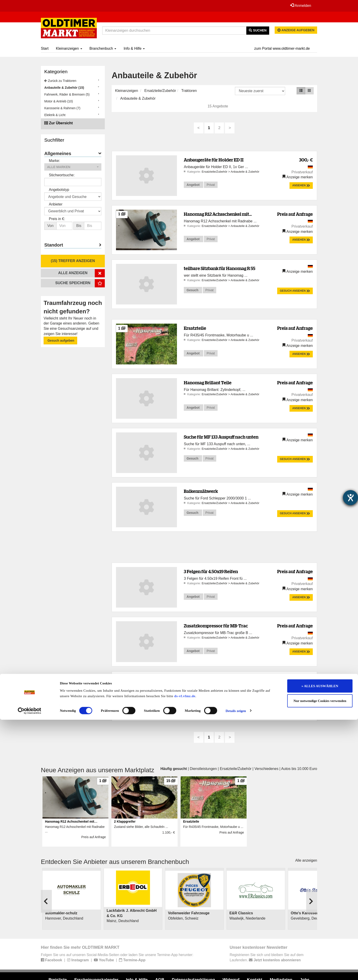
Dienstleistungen (203, 769)
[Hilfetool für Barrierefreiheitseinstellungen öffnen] (350, 498)
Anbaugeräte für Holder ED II (214, 160)
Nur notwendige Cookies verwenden (320, 961)
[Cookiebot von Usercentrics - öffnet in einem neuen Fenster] (30, 971)
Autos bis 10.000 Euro (299, 769)
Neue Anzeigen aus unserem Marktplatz (98, 770)
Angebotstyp (59, 190)
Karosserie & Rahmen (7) (62, 108)
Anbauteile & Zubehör (138, 98)
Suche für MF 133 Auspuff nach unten (221, 437)
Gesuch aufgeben (60, 341)
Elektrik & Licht (55, 115)
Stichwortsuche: (62, 175)
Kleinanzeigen (69, 48)
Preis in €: (57, 219)
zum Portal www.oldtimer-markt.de (282, 48)
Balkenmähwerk (201, 491)
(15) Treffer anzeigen (73, 261)
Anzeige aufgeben (296, 30)
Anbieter (56, 204)
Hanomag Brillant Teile (208, 383)
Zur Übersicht (61, 123)
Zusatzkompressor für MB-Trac (216, 626)
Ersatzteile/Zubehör (160, 91)
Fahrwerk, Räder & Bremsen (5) (67, 94)
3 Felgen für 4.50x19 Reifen (211, 571)
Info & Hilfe (134, 48)
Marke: (54, 161)
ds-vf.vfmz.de (185, 956)
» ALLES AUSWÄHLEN (320, 946)
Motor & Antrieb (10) (59, 101)
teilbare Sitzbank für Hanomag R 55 (220, 268)
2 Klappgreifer (199, 680)
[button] (73, 167)
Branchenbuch (103, 48)
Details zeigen (236, 971)
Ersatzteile (195, 328)
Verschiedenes (266, 769)
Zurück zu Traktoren (60, 81)
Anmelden (300, 5)
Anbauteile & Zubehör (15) (64, 88)
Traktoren (189, 91)
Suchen (258, 30)
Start (45, 48)
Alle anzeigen (306, 860)
